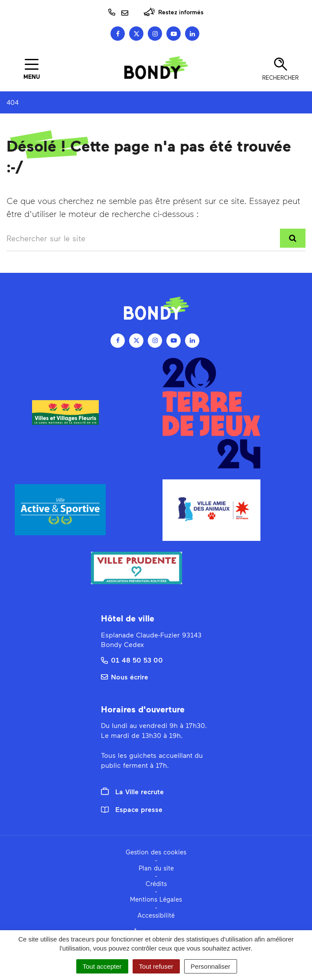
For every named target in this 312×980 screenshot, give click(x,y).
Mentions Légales (156, 899)
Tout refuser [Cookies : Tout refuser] (156, 966)
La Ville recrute (132, 792)
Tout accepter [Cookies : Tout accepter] (102, 966)
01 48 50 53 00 (132, 660)
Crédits (156, 883)
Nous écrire (125, 677)
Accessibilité (156, 915)
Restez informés (174, 12)
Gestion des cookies (156, 852)
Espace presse (132, 809)
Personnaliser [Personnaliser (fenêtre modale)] (211, 966)
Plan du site (156, 868)
